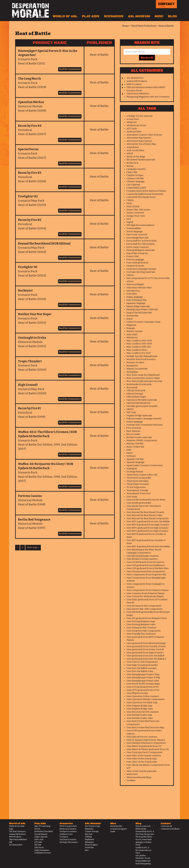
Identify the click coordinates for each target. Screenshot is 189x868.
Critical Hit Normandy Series (141, 197)
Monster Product (135, 363)
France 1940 (133, 256)
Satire (130, 453)
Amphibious (133, 147)
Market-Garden (134, 331)
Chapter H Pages (135, 175)
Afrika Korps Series (136, 125)
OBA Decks (39, 848)
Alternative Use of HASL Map (141, 144)
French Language (135, 260)
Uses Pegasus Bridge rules (140, 709)
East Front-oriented (137, 235)
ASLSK (130, 153)
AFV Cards (132, 129)
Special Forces (28, 149)
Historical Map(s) (135, 284)
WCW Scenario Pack (68, 826)
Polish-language (135, 422)
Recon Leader (134, 434)
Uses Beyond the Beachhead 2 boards (145, 512)
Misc (159, 16)
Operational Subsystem (138, 403)
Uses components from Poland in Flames (148, 590)
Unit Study (132, 497)
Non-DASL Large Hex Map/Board (143, 375)
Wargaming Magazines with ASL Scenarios (148, 97)
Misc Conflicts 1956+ (137, 350)
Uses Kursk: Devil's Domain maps (143, 684)
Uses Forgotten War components (144, 631)
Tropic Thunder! (30, 361)
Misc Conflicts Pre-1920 (139, 353)
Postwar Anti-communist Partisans (145, 425)
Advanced (131, 122)
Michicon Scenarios (68, 829)
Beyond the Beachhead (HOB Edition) (44, 244)
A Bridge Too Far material (139, 116)
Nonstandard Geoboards (139, 384)
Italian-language (135, 297)
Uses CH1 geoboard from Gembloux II (146, 565)
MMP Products (134, 84)
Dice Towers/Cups (92, 826)
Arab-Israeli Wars (135, 150)
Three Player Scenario (138, 484)
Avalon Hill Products (137, 81)
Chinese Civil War (135, 178)
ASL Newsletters (135, 78)
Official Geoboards (136, 391)
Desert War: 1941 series (138, 210)
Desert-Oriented (135, 213)
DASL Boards (133, 207)
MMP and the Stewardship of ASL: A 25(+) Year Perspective (145, 832)
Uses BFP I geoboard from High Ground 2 (147, 528)
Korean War (133, 316)
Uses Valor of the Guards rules (142, 762)
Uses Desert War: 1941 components (145, 609)
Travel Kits (89, 848)
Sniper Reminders (42, 850)
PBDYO (130, 409)
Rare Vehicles (133, 431)
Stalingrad (132, 469)
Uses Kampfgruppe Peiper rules (143, 681)
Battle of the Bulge (136, 157)
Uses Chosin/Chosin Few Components (146, 572)
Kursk (130, 319)
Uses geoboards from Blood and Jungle (146, 643)
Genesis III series (135, 266)
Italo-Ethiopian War (137, 300)
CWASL (130, 200)
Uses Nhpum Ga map (137, 693)
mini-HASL (132, 334)
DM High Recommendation (140, 225)
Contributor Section (42, 853)
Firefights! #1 (28, 267)
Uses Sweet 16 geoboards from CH (144, 746)
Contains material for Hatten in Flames (146, 191)
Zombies (131, 780)
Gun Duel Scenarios (68, 840)
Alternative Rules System (139, 141)
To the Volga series (136, 487)
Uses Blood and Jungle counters (143, 556)
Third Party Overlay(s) (138, 481)
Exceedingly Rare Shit (138, 238)
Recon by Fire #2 (30, 220)
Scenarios (114, 16)
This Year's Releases (17, 831)
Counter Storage (92, 831)
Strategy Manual (135, 472)
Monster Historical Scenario (141, 359)
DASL (129, 203)
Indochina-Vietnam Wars (139, 288)
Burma (130, 166)
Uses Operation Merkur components (146, 699)
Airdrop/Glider (134, 132)
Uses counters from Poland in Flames (146, 593)
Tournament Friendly (137, 490)
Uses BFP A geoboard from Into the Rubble (148, 522)
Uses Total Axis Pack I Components (144, 752)
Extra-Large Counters (138, 247)
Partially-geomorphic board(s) (142, 406)
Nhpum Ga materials (137, 369)
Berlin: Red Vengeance (34, 520)
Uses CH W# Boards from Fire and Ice (146, 562)
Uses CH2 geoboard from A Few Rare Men (148, 568)
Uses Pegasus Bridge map (139, 706)
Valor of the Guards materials (141, 771)
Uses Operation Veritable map (142, 703)
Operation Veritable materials (142, 400)
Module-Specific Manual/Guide (142, 356)
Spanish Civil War (135, 459)
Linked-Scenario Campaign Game (143, 322)
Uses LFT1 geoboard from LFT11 (143, 687)
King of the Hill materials (139, 313)
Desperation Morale (30, 10)
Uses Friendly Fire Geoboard (141, 634)
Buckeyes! (25, 291)
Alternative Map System (139, 138)
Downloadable (134, 228)
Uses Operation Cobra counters (143, 696)
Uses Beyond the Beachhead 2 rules (144, 515)
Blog (172, 16)
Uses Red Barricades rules (140, 718)
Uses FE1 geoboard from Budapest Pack (147, 618)
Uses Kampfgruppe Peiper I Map (143, 674)
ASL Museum (139, 16)
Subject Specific (41, 837)
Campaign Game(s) (136, 169)
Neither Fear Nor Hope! (35, 314)
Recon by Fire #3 (30, 173)
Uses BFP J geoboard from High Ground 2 (147, 531)
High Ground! (28, 385)
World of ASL (65, 16)
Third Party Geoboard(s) (139, 478)
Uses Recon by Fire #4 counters (143, 712)
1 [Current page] (17, 547)
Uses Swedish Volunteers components (146, 743)
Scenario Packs (134, 91)
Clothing (88, 837)
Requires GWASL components (142, 440)
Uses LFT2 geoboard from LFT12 (143, 690)
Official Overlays (135, 394)
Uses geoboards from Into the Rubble (146, 656)
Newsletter (132, 366)
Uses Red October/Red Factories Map (145, 728)
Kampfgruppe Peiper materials (142, 309)
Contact (166, 4)
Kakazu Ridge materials (138, 306)
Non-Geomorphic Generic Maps (143, 378)
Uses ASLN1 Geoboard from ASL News (146, 500)
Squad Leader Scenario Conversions (145, 465)
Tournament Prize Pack (139, 493)
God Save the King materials (141, 272)
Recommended (16, 845)
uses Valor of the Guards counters (144, 756)
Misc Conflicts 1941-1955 (139, 347)
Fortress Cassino (30, 496)
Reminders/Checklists (44, 831)
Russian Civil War (135, 444)
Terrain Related (41, 834)
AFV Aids (38, 842)
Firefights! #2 (28, 196)
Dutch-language (135, 232)
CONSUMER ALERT (136, 188)
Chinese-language (136, 182)
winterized (132, 774)
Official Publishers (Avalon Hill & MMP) (146, 87)
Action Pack (133, 119)
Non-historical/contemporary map (144, 381)
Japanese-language (136, 303)
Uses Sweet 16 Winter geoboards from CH (148, 749)
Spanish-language (135, 462)
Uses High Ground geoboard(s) (142, 665)
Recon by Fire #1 (29, 408)
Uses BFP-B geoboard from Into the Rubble (148, 547)
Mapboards (90, 840)
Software (131, 456)
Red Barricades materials (139, 437)
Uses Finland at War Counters (141, 628)
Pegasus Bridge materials (139, 416)
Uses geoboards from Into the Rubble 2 (146, 659)
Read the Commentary (70, 69)
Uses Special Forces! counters (142, 737)
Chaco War (132, 172)
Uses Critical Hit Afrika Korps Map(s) (145, 596)
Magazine (131, 325)
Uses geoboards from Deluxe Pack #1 (145, 649)
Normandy (132, 388)
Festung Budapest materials (141, 250)
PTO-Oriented (134, 428)
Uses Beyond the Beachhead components (148, 519)
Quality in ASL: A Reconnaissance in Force (143, 850)
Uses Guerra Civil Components (142, 662)
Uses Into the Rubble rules (140, 671)
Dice (129, 219)
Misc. (87, 850)
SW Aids (38, 845)
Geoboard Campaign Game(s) (141, 269)
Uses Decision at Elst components (144, 606)
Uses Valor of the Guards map (142, 759)
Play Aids (91, 16)
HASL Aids (39, 840)
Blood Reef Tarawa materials (141, 160)
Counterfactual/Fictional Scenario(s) (145, 194)
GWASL (130, 275)
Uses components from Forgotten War (147, 575)
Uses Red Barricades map (139, 715)
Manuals (131, 328)
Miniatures (132, 338)
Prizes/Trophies (91, 845)
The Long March (29, 79)
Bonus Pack (132, 163)
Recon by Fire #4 (30, 126)
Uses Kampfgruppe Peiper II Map (143, 678)
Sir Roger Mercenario (69, 842)
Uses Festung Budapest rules (141, 624)
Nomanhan (132, 372)
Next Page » (33, 547)
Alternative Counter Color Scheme (144, 135)
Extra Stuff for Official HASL (141, 244)
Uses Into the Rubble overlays (142, 668)
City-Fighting (133, 185)
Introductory (133, 291)
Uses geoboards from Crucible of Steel (146, 646)
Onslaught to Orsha (32, 338)
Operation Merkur (31, 102)
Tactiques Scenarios (68, 831)
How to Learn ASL (143, 826)
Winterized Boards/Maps (139, 777)
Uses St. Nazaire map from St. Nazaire (146, 740)
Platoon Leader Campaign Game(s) (144, 419)
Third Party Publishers (138, 94)
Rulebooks (89, 829)
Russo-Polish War (135, 447)
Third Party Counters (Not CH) (142, 475)
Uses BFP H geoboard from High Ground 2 (148, 525)
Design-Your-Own (136, 216)
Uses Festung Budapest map (141, 621)
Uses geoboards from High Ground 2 (145, 653)
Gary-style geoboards (137, 263)
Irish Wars (132, 294)
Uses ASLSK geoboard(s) (139, 503)
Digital (130, 222)
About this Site (116, 826)
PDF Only (131, 412)
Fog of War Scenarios (137, 253)
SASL (129, 450)
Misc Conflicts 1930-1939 (139, 344)
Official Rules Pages (136, 397)
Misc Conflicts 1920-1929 (139, 341)
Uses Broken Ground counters (142, 559)
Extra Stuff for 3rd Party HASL (142, 241)
